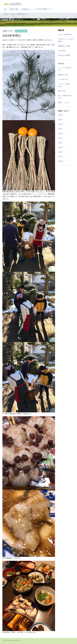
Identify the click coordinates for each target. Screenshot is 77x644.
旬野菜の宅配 (14, 9)
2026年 (60, 115)
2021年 (60, 138)
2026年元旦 (62, 51)
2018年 (60, 152)
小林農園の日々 (26, 9)
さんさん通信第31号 (65, 34)
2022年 (60, 133)
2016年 (60, 161)
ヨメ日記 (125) (63, 79)
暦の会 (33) (62, 91)
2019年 (60, 147)
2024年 (60, 124)
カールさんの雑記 (21, 31)
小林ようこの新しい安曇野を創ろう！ (16, 14)
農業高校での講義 (64, 46)
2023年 (60, 129)
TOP (5, 9)
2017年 (60, 157)
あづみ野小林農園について (44, 9)
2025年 (60, 120)
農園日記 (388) (63, 75)
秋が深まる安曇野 (64, 55)
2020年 (60, 143)
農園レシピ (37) (63, 103)
